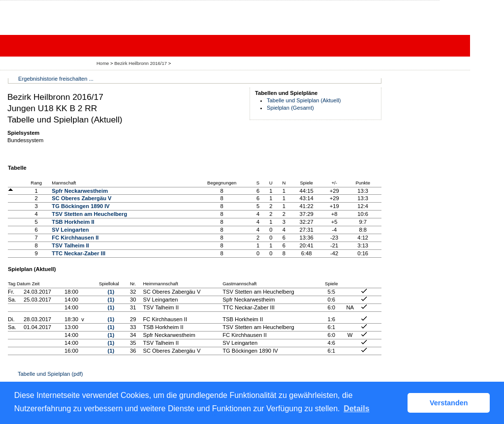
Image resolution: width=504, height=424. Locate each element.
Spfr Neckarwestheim (80, 191)
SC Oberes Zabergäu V (81, 198)
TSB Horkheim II (73, 222)
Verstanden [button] (449, 403)
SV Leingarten (70, 230)
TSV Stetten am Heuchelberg (89, 214)
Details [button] (356, 409)
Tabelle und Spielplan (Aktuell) (304, 100)
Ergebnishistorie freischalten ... (56, 79)
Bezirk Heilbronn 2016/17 (141, 63)
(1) (111, 292)
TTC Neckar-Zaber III (79, 253)
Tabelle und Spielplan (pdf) (50, 374)
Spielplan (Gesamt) (290, 108)
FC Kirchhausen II (75, 238)
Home (103, 63)
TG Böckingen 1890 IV (81, 206)
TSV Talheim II (70, 245)
